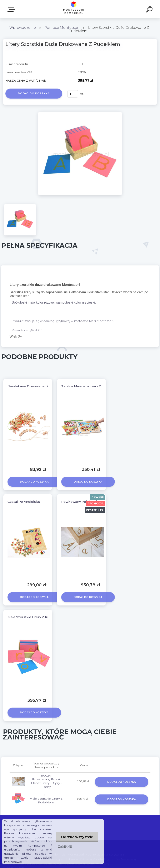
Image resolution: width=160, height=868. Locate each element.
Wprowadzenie (23, 28)
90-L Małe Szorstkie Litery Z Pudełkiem (46, 799)
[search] (150, 10)
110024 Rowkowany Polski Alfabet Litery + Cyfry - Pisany (46, 781)
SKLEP (12, 9)
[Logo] (74, 9)
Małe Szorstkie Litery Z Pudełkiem (35, 617)
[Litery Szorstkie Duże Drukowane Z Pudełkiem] (80, 113)
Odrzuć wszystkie (77, 837)
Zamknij (65, 846)
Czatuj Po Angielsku (24, 502)
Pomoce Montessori (62, 28)
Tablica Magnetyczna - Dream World (91, 386)
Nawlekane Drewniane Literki (31, 386)
